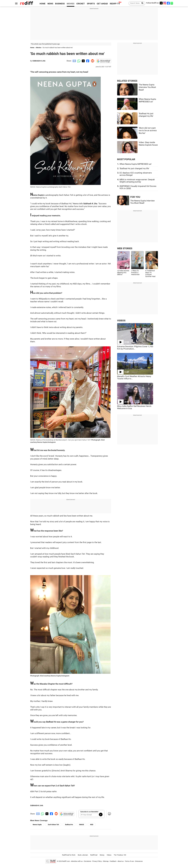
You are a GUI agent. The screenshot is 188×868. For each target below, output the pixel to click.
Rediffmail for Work (69, 855)
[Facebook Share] (88, 61)
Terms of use (129, 861)
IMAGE (82, 825)
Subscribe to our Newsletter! (89, 812)
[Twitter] (161, 3)
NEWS (50, 4)
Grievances (139, 861)
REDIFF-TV (115, 4)
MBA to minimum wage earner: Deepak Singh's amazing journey (137, 181)
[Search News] (142, 3)
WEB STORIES (125, 248)
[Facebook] (168, 3)
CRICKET (81, 4)
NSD (92, 825)
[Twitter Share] (83, 61)
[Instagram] (165, 3)
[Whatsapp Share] (78, 61)
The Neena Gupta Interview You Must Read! (147, 87)
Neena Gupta (37, 825)
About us (121, 861)
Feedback (113, 861)
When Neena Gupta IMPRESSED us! (135, 164)
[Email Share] (74, 61)
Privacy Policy (97, 861)
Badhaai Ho (69, 825)
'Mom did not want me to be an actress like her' (148, 131)
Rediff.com (66, 861)
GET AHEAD (102, 4)
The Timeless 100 (120, 855)
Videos (109, 855)
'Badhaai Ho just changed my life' (134, 168)
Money (102, 855)
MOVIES (71, 4)
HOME (43, 4)
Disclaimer (87, 861)
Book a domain (83, 855)
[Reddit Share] (92, 61)
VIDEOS (121, 321)
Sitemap (106, 861)
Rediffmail (94, 855)
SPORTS (91, 4)
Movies (39, 48)
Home (32, 48)
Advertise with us (77, 861)
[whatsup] (172, 3)
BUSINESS (60, 4)
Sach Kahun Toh (53, 825)
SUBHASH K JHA (39, 61)
